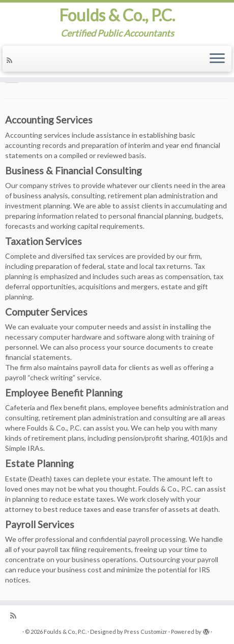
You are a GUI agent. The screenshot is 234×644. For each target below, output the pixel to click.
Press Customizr (146, 632)
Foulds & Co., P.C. (117, 15)
